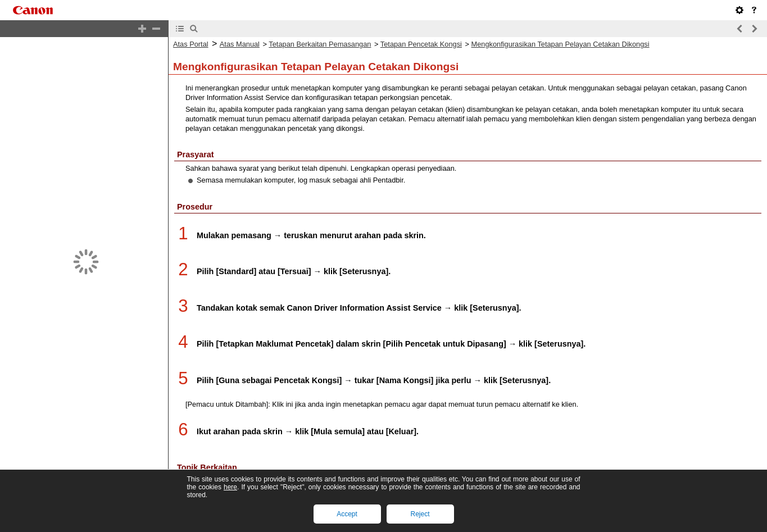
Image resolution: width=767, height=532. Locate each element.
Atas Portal (191, 44)
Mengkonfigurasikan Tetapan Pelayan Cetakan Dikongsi (560, 44)
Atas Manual (240, 44)
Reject (420, 514)
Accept (347, 514)
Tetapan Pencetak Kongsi (421, 44)
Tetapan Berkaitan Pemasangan (320, 44)
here (230, 487)
